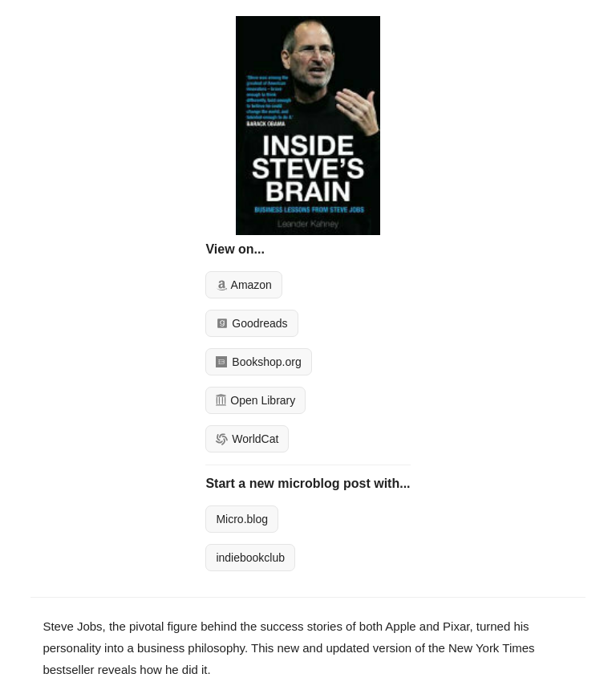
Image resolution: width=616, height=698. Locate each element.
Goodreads (251, 323)
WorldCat (247, 439)
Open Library (255, 400)
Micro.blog (242, 519)
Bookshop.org (258, 362)
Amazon (243, 285)
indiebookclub (250, 558)
